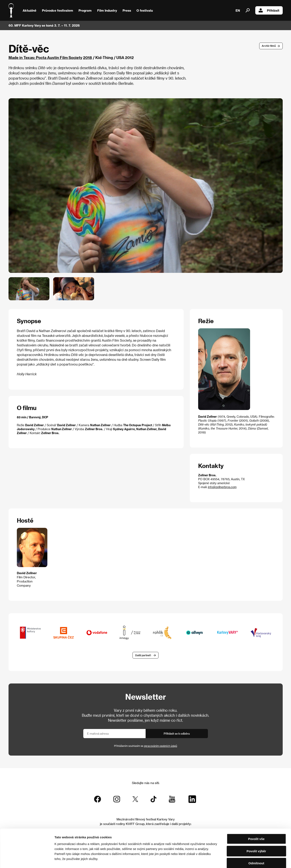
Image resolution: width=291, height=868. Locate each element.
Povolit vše (256, 817)
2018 (88, 57)
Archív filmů (269, 46)
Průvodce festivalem (58, 10)
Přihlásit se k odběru (177, 734)
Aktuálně (29, 10)
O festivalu (145, 10)
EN (238, 10)
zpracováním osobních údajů (161, 746)
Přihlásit (269, 10)
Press (127, 10)
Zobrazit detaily (219, 860)
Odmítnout (256, 842)
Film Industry (107, 10)
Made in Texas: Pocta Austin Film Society (45, 57)
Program (85, 10)
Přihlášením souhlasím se (146, 746)
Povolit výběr (256, 829)
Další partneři (143, 655)
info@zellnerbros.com (222, 487)
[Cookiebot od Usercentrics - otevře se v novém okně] (27, 860)
